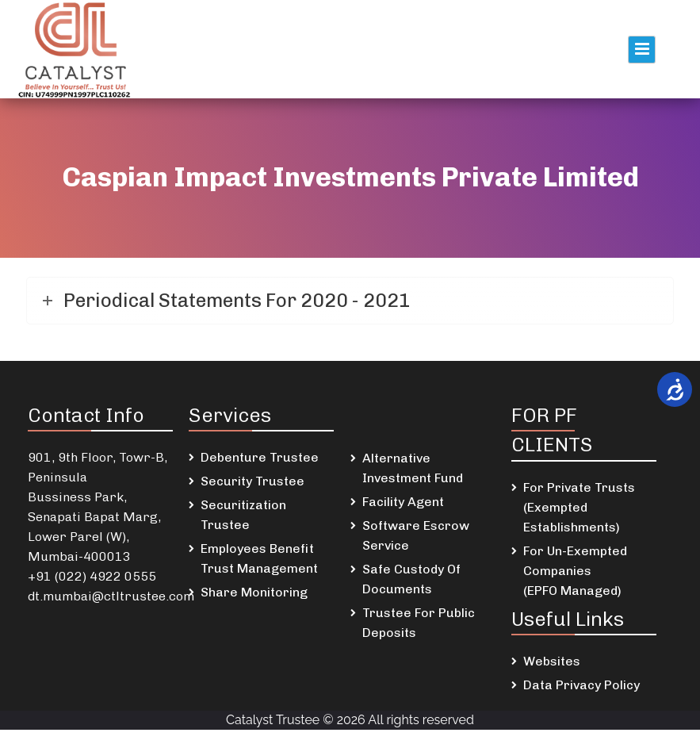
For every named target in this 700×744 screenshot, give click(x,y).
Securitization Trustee (243, 515)
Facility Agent (403, 502)
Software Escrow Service (416, 535)
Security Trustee (252, 481)
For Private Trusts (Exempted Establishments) (579, 507)
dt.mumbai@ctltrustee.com (111, 596)
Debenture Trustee (260, 457)
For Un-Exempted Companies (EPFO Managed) (575, 571)
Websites (552, 661)
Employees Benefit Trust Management (259, 558)
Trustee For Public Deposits (419, 623)
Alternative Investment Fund (413, 468)
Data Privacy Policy (581, 685)
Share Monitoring (254, 592)
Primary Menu (642, 50)
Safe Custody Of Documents (411, 579)
